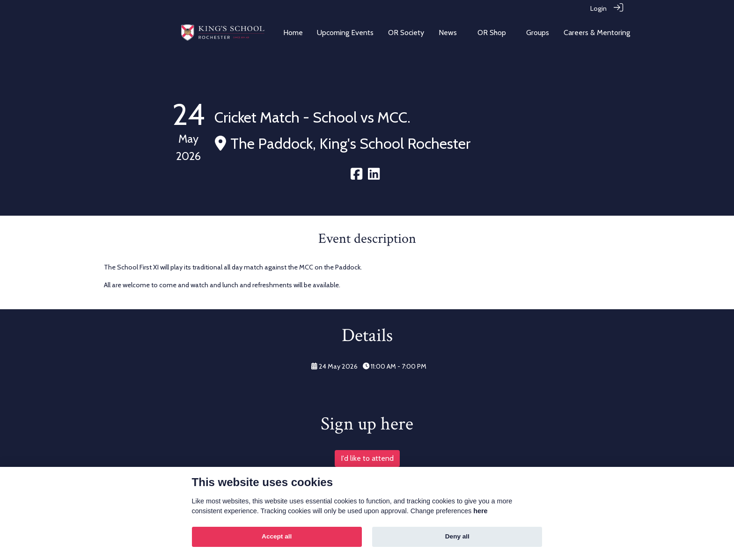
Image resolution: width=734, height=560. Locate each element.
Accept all (277, 536)
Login (598, 8)
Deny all (457, 536)
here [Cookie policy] (480, 511)
